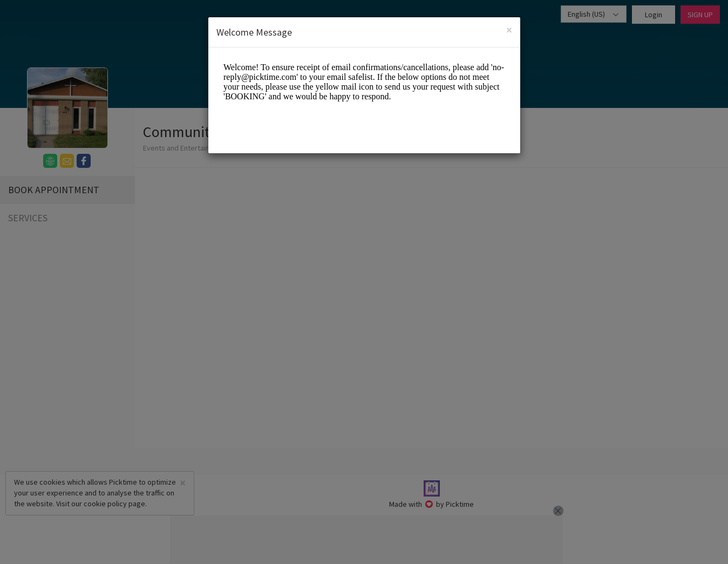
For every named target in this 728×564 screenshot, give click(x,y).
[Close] (509, 29)
